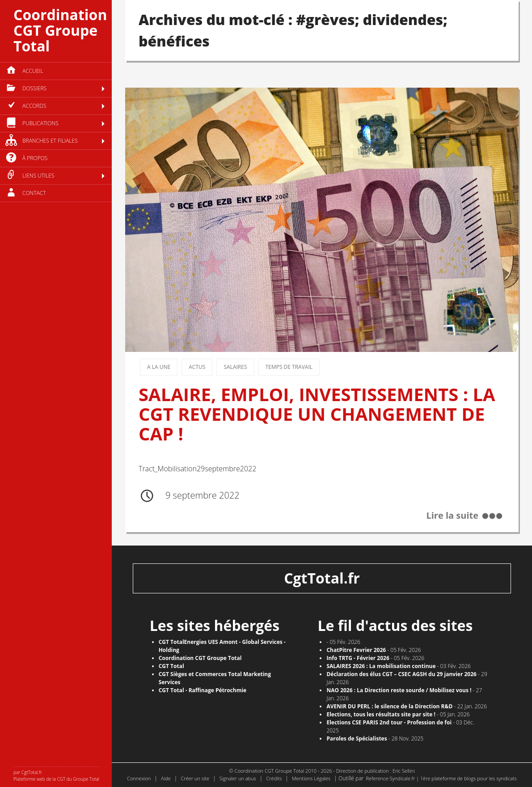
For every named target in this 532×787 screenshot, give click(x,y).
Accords (34, 106)
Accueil (33, 71)
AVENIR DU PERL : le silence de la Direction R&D (389, 706)
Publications (40, 123)
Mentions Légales (311, 778)
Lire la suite (452, 516)
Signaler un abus (238, 778)
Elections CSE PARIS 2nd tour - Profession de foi (389, 722)
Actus (197, 367)
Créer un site (195, 778)
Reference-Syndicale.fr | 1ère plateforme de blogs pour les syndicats (441, 778)
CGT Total (171, 666)
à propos (35, 158)
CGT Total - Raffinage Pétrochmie (203, 690)
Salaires (235, 367)
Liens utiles (38, 176)
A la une (159, 367)
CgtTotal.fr (322, 578)
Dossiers (34, 88)
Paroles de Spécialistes (357, 738)
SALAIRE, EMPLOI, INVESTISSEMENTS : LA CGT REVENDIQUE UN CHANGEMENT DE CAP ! (317, 414)
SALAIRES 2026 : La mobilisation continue (381, 666)
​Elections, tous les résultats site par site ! (381, 714)
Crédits (274, 778)
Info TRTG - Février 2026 (358, 658)
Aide (166, 778)
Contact (34, 193)
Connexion (139, 778)
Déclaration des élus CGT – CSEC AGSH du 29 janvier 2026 (401, 674)
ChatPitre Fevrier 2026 (356, 650)
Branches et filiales (50, 141)
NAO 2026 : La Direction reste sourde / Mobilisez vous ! (399, 690)
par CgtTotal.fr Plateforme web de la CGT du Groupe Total (56, 776)
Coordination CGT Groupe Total (60, 30)
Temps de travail (289, 367)
